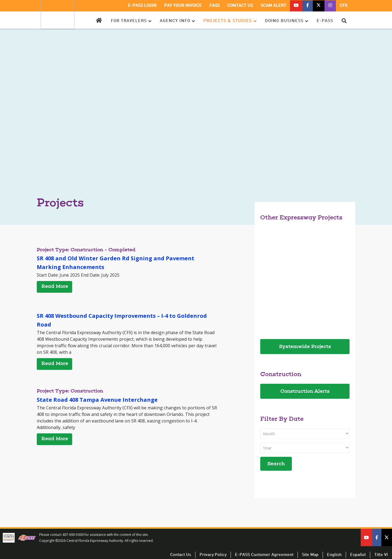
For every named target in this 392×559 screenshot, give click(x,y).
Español (358, 555)
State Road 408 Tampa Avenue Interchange (97, 400)
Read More (55, 287)
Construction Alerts (305, 392)
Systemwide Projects (305, 347)
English (334, 555)
